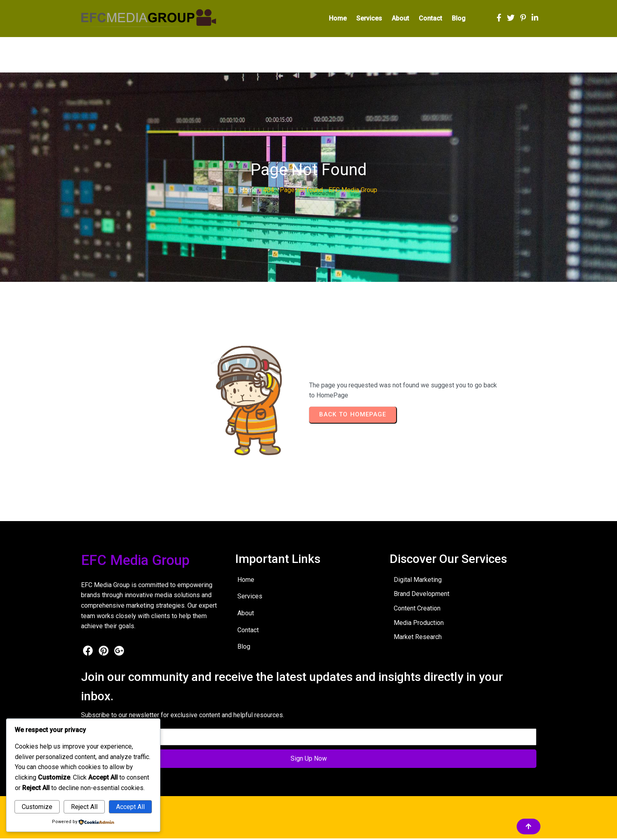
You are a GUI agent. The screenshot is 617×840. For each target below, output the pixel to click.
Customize (37, 807)
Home (248, 192)
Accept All (130, 807)
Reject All (84, 807)
